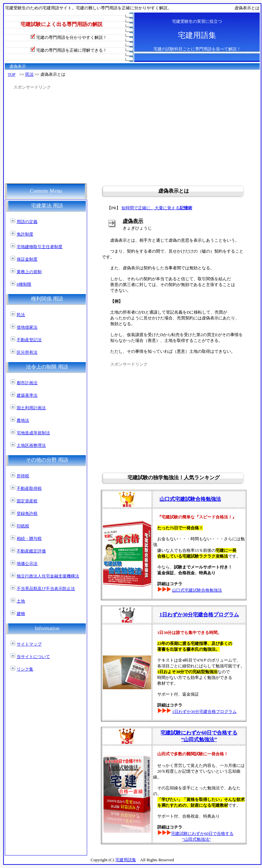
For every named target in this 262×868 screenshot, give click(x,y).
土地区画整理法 (31, 445)
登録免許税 (27, 513)
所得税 (23, 476)
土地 (21, 601)
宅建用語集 (126, 860)
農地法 (23, 420)
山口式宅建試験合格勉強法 (197, 590)
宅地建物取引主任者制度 (40, 247)
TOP (12, 74)
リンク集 (25, 669)
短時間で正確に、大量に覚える (157, 208)
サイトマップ (29, 644)
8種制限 (24, 284)
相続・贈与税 (29, 538)
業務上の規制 (29, 272)
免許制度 (25, 234)
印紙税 (23, 526)
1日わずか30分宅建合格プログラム (199, 615)
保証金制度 (27, 259)
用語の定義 (27, 222)
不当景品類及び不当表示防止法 (46, 589)
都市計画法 (27, 383)
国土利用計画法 (31, 408)
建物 (21, 614)
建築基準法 (27, 395)
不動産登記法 (29, 340)
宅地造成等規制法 (33, 433)
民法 (29, 74)
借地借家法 (27, 327)
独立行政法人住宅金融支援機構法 (48, 576)
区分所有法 (27, 352)
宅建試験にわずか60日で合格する (202, 833)
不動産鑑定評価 (31, 551)
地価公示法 (27, 564)
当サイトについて (33, 657)
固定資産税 (27, 501)
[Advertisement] (115, 135)
